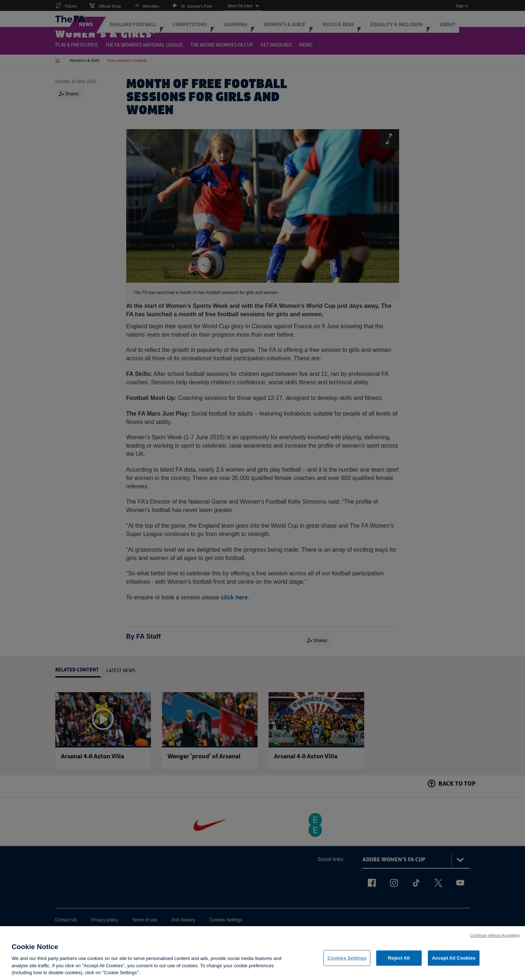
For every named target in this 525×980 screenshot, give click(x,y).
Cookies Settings (347, 962)
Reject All (399, 962)
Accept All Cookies (454, 962)
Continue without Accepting (495, 939)
